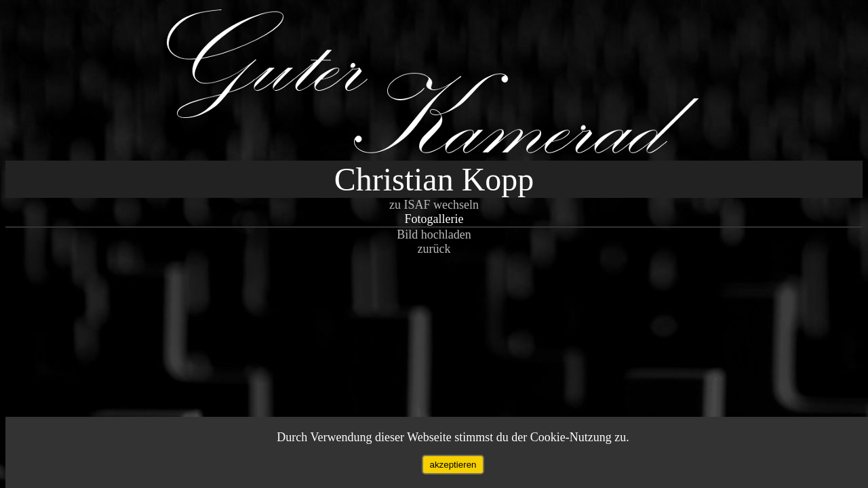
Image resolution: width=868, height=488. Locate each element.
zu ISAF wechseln (434, 205)
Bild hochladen (434, 235)
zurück (434, 249)
